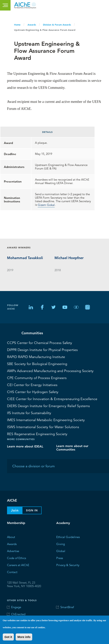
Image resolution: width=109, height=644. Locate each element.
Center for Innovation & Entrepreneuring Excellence (52, 399)
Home (17, 25)
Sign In (32, 510)
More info (24, 637)
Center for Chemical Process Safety (40, 343)
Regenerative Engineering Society (37, 434)
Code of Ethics (17, 558)
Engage (16, 607)
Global (61, 551)
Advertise (13, 551)
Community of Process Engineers (37, 378)
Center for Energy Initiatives (32, 385)
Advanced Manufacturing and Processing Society (50, 371)
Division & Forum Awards (57, 25)
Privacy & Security (68, 565)
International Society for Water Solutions (43, 427)
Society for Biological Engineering (37, 364)
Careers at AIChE (18, 565)
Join (15, 510)
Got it (8, 637)
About (11, 537)
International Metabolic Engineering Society (46, 420)
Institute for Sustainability (29, 413)
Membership (16, 523)
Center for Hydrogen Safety (33, 392)
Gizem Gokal (46, 205)
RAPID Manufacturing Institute (36, 357)
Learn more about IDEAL (25, 446)
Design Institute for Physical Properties (42, 350)
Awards (32, 25)
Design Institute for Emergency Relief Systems (48, 406)
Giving (61, 544)
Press (60, 558)
